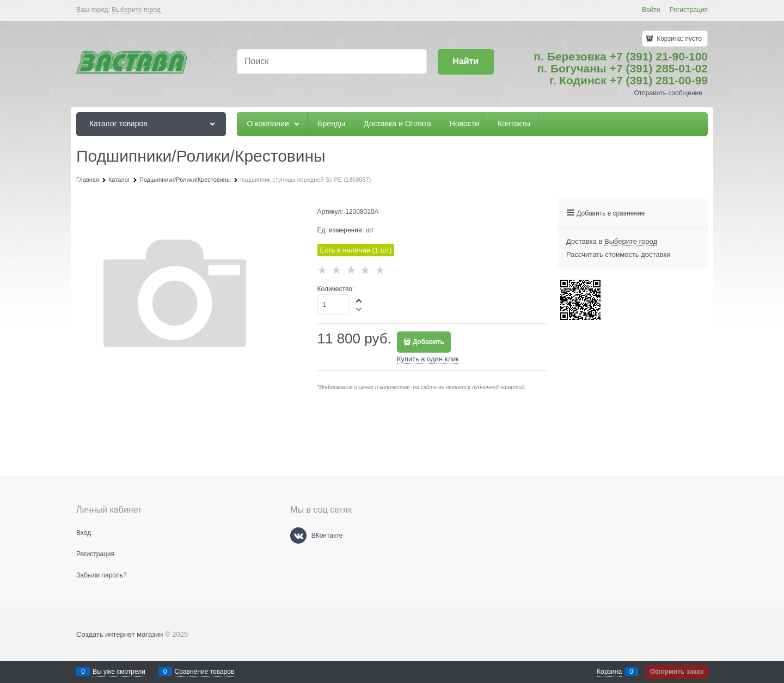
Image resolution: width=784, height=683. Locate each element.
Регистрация (689, 10)
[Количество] (334, 305)
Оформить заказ (677, 672)
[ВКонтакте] (298, 536)
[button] (359, 300)
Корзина (609, 672)
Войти (651, 10)
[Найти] (466, 62)
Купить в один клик (428, 359)
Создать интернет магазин (120, 634)
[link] (136, 10)
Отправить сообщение (668, 93)
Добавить (428, 342)
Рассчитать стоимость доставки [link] (618, 254)
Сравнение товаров (205, 672)
